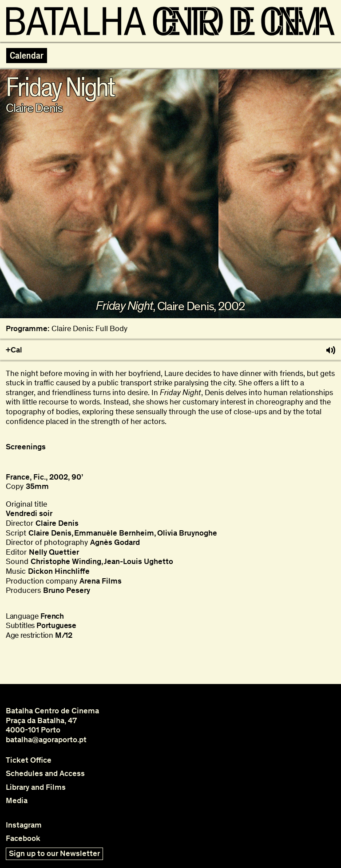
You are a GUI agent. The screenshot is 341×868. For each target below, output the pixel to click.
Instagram (24, 825)
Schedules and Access (45, 774)
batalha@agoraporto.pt (46, 740)
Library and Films (36, 787)
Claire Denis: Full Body (89, 329)
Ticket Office (29, 760)
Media (17, 801)
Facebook (23, 838)
